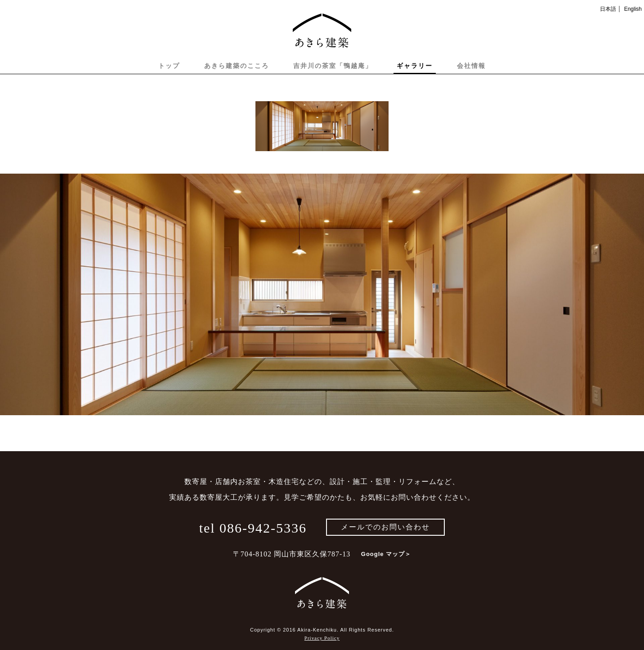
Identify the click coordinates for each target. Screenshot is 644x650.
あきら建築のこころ (237, 66)
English (633, 9)
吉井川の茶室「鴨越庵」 (333, 66)
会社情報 (471, 66)
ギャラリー (415, 66)
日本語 (608, 9)
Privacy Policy (322, 638)
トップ (169, 66)
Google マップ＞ (386, 554)
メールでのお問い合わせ (385, 527)
